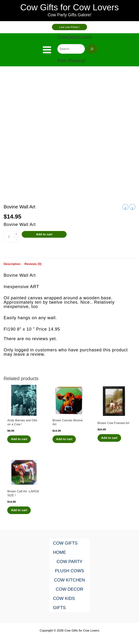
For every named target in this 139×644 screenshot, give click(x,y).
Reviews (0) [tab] (33, 264)
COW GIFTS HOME (65, 548)
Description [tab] (12, 264)
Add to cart (44, 234)
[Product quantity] (9, 237)
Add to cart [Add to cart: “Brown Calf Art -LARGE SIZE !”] (19, 510)
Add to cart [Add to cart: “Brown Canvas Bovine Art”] (64, 439)
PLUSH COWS (69, 571)
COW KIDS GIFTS (64, 603)
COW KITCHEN (70, 580)
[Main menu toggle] (47, 50)
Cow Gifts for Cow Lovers (69, 7)
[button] (69, 27)
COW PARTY (69, 561)
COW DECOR (69, 589)
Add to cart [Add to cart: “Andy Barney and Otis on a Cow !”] (19, 439)
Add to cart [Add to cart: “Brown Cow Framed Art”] (109, 438)
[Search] (92, 49)
